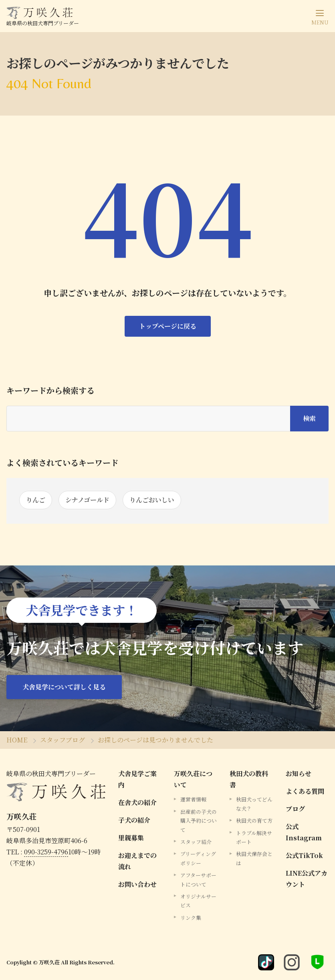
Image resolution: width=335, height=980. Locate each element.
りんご (36, 500)
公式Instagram (304, 832)
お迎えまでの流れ (137, 861)
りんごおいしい (152, 500)
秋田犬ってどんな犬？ (254, 804)
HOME (17, 740)
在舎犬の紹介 (137, 802)
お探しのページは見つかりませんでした (155, 740)
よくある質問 (305, 791)
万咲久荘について (193, 779)
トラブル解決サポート (254, 837)
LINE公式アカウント (307, 879)
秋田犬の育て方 (254, 820)
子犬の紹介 (134, 820)
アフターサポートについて (198, 879)
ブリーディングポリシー (198, 858)
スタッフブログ (63, 740)
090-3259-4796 (46, 852)
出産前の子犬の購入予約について (199, 821)
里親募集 (131, 838)
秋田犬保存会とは (254, 858)
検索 (309, 418)
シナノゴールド (87, 500)
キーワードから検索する (50, 390)
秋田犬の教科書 (249, 779)
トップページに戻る (168, 326)
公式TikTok (304, 855)
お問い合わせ (137, 884)
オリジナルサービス (198, 901)
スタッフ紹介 (196, 842)
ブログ (295, 809)
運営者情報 (193, 799)
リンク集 (191, 918)
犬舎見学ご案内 (137, 779)
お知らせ (299, 774)
